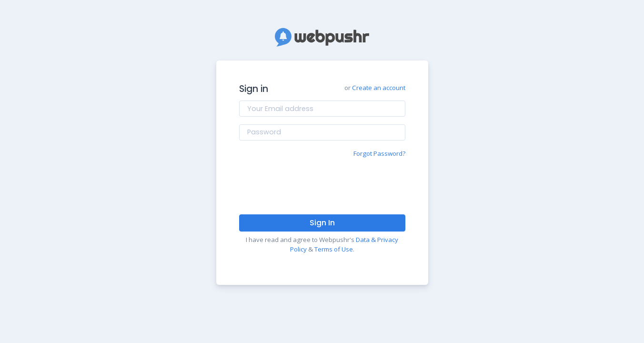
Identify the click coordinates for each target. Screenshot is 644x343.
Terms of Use (334, 249)
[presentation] (322, 186)
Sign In (322, 223)
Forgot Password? (379, 153)
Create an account (379, 88)
